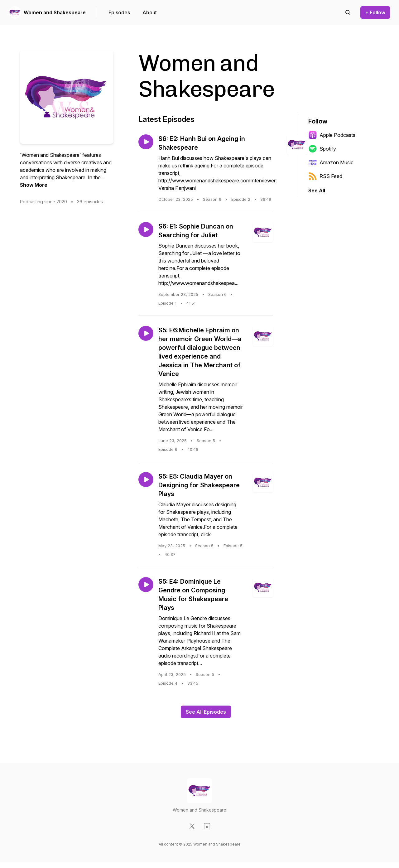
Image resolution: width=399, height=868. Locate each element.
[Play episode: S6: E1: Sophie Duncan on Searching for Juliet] (146, 229)
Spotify (322, 149)
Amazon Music (331, 162)
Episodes (119, 12)
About (150, 12)
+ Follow (375, 12)
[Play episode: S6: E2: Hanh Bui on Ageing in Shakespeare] (146, 142)
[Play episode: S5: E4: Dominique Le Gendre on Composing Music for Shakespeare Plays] (146, 585)
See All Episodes (206, 712)
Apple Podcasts (332, 135)
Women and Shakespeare (55, 12)
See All (317, 190)
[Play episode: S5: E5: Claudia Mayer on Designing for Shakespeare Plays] (146, 480)
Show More (34, 185)
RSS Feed (325, 176)
